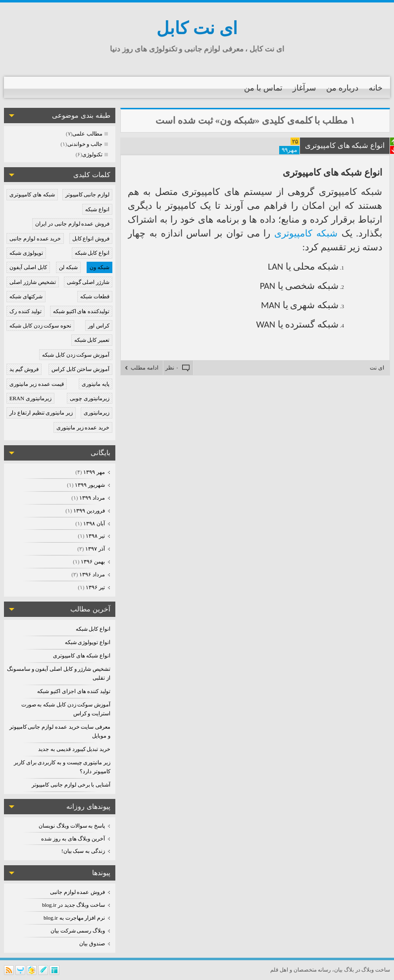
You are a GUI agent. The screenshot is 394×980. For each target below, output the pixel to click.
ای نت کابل (197, 28)
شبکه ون (99, 267)
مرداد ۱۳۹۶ (92, 574)
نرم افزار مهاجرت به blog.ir (74, 918)
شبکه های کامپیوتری (32, 194)
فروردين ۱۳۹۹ (89, 511)
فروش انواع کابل (91, 238)
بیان (338, 970)
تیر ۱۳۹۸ (95, 536)
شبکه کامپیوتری (306, 233)
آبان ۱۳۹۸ (94, 523)
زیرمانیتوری (97, 413)
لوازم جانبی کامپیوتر (88, 194)
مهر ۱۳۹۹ (94, 472)
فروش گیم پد (24, 369)
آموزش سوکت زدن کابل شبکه (76, 355)
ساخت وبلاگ (376, 970)
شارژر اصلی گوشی (88, 282)
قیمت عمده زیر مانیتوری (37, 384)
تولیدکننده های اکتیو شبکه (81, 311)
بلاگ (349, 970)
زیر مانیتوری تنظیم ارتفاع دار (41, 413)
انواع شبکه (97, 209)
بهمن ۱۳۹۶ (93, 561)
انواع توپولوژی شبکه (88, 642)
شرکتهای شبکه (26, 296)
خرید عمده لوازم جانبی (35, 238)
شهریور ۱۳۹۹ (90, 485)
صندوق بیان (92, 943)
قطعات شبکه (95, 296)
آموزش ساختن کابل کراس (80, 369)
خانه (376, 88)
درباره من (342, 88)
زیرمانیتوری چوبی (90, 398)
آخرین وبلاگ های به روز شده (73, 839)
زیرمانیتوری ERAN (30, 398)
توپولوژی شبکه (26, 253)
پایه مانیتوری (96, 384)
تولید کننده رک (25, 311)
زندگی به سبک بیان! (83, 851)
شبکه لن (68, 267)
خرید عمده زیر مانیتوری (83, 427)
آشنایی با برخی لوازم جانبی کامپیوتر (71, 785)
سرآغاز (304, 88)
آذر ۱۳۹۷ (95, 549)
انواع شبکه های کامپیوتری (82, 655)
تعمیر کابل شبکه (92, 340)
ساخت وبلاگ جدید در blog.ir (74, 905)
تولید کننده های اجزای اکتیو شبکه (74, 691)
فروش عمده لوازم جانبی (77, 892)
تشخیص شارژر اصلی (33, 282)
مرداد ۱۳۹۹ (92, 498)
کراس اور (99, 326)
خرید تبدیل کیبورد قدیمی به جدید (74, 749)
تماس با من (263, 88)
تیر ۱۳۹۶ (95, 587)
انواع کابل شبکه (92, 253)
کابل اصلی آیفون (28, 267)
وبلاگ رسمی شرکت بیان (78, 931)
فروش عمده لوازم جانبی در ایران (72, 224)
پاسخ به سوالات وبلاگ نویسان (72, 826)
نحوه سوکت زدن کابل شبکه (40, 326)
